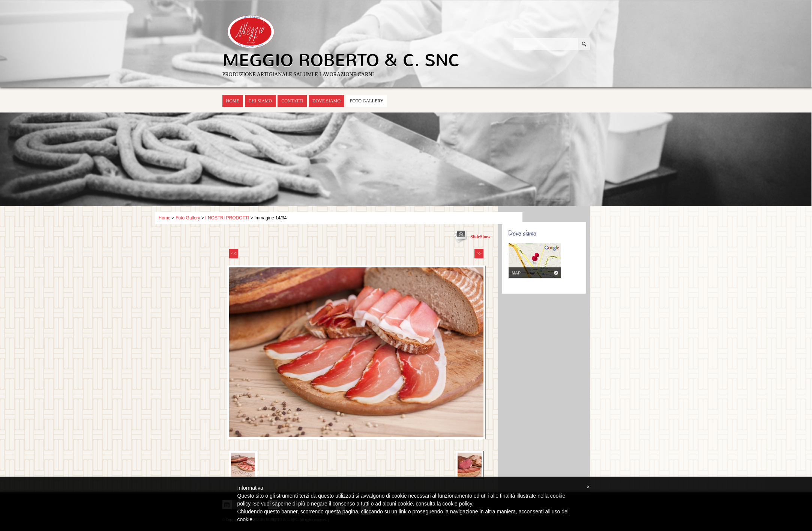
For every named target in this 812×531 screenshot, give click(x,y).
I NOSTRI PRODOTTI (227, 218)
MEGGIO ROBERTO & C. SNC (341, 60)
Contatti (292, 101)
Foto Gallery (367, 101)
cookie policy (457, 504)
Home (233, 101)
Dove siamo (326, 101)
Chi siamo (260, 101)
